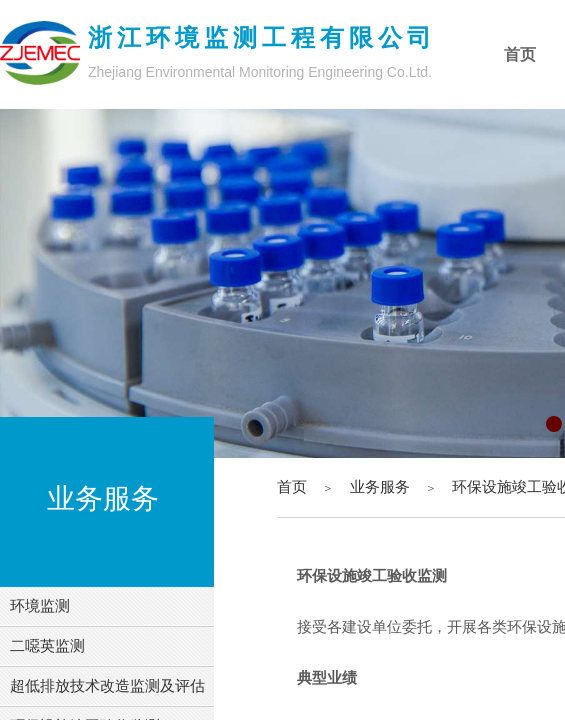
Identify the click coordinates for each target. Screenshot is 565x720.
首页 (292, 487)
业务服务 (380, 487)
